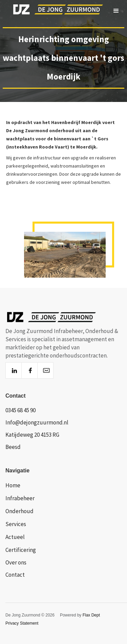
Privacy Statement (22, 623)
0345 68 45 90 (20, 410)
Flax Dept (91, 615)
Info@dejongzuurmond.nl (37, 422)
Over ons (16, 562)
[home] (52, 11)
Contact (15, 575)
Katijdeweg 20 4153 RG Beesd (32, 441)
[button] (116, 11)
